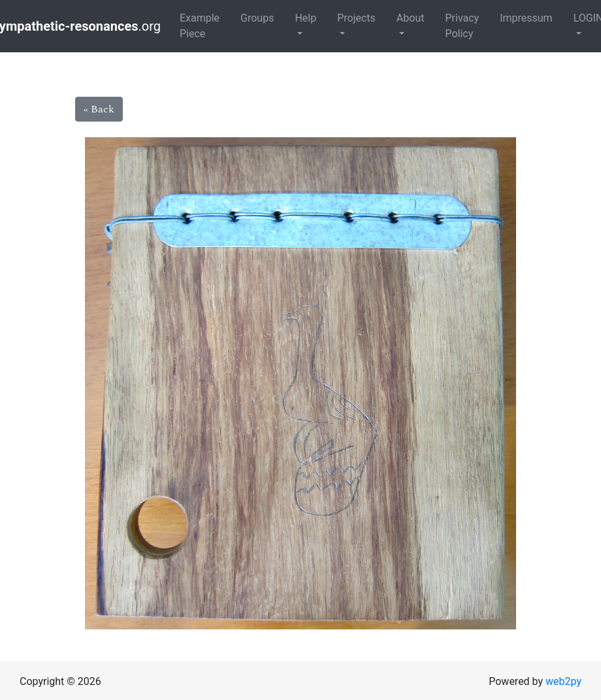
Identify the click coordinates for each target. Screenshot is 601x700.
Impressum (526, 18)
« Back (99, 109)
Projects (356, 18)
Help (305, 18)
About (411, 18)
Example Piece (200, 26)
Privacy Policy (462, 26)
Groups (257, 18)
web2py (563, 681)
